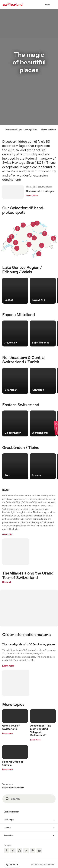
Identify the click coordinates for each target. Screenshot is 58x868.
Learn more (8, 666)
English (13, 864)
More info (7, 535)
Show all (13, 582)
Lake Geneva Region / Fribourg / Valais (21, 130)
